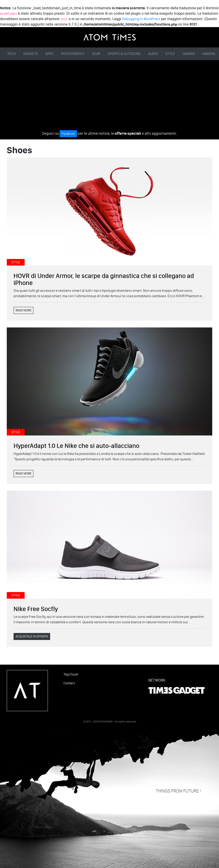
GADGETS (31, 54)
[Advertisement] (109, 96)
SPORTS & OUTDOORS (124, 54)
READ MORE (23, 310)
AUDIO (153, 54)
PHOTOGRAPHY (73, 54)
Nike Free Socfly (36, 609)
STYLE (170, 54)
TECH (12, 54)
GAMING (189, 54)
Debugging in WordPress (141, 19)
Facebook (68, 134)
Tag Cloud (71, 674)
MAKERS (209, 54)
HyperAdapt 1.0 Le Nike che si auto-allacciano (76, 446)
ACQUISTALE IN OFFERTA (32, 636)
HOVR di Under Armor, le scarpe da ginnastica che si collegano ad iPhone (104, 279)
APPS (49, 54)
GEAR (96, 54)
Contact (69, 683)
